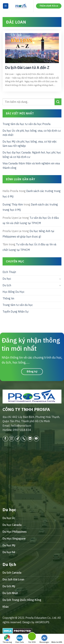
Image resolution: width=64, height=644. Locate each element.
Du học (7, 279)
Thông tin (8, 298)
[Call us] (24, 439)
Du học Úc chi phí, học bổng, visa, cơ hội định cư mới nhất (32, 133)
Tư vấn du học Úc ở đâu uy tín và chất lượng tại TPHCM (31, 220)
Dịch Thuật (9, 272)
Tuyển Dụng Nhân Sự (16, 312)
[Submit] (58, 102)
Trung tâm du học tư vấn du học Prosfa (27, 124)
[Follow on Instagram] (12, 439)
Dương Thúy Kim (13, 204)
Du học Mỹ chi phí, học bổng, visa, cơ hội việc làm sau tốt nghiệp (30, 144)
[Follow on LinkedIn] (30, 439)
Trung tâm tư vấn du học (18, 305)
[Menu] (6, 6)
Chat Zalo (20, 639)
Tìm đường (7, 639)
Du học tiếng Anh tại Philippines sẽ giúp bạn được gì (28, 234)
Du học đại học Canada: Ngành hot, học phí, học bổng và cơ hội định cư (32, 155)
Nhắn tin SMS (57, 639)
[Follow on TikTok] (18, 439)
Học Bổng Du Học (13, 292)
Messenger (44, 639)
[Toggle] (60, 279)
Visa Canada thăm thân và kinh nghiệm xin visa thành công (31, 166)
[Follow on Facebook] (5, 439)
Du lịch (7, 285)
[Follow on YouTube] (36, 439)
